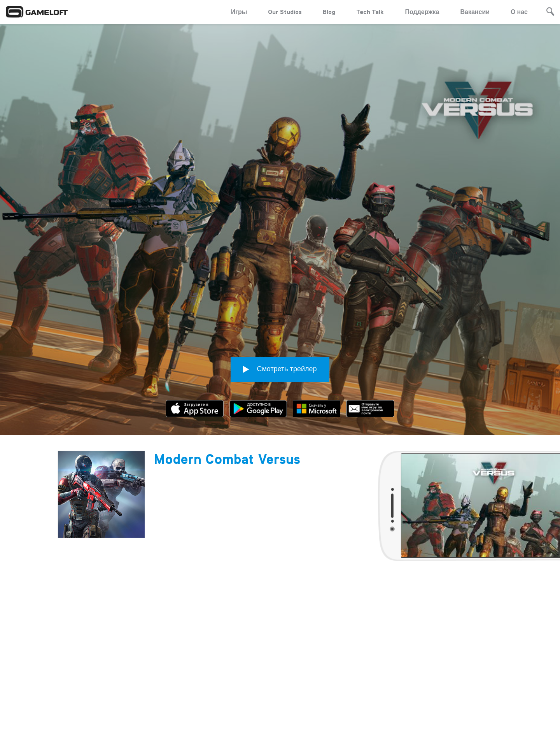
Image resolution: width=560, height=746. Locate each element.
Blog (329, 12)
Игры (239, 12)
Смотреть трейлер (280, 324)
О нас (519, 12)
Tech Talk (370, 12)
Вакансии (475, 12)
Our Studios (285, 12)
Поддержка (422, 12)
